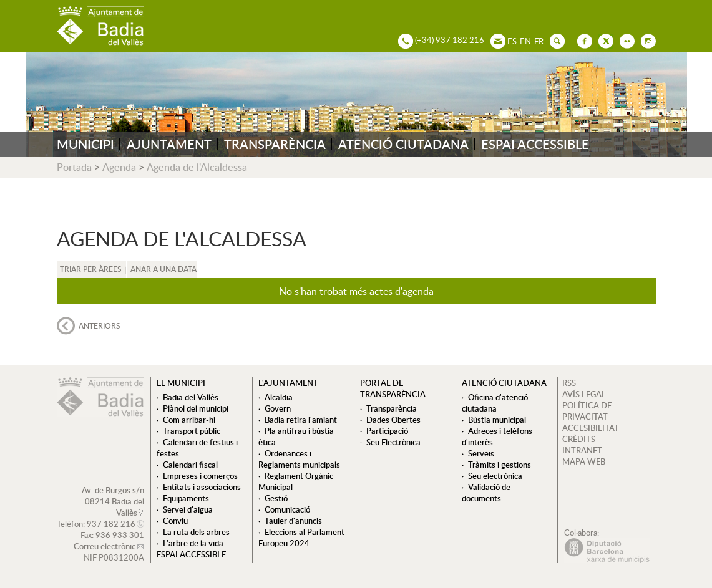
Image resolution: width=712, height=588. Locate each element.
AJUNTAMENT (169, 144)
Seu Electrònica (393, 442)
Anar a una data (163, 269)
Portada (74, 167)
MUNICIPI (85, 144)
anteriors (100, 326)
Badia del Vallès (191, 397)
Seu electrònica (495, 476)
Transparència (392, 408)
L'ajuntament (288, 383)
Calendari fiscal (190, 465)
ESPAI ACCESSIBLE (535, 144)
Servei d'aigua (188, 509)
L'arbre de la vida (193, 543)
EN (525, 41)
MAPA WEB (584, 461)
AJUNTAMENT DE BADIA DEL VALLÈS (100, 26)
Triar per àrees (91, 269)
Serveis (481, 453)
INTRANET (582, 450)
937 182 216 (111, 524)
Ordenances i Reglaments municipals (299, 459)
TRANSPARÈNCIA (275, 144)
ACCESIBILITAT (591, 428)
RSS (569, 383)
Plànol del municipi (196, 408)
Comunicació (287, 509)
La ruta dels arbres (196, 532)
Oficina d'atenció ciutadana (495, 403)
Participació (387, 431)
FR (539, 41)
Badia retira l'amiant (301, 420)
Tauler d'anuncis (293, 521)
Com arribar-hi (189, 420)
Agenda (119, 167)
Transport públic (192, 431)
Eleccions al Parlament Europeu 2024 (301, 537)
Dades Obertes (393, 420)
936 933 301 (120, 535)
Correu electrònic (105, 546)
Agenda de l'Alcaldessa (197, 167)
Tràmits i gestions (500, 465)
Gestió (276, 498)
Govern (278, 408)
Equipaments (186, 498)
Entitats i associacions (202, 487)
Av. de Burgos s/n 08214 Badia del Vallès (113, 501)
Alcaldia (279, 397)
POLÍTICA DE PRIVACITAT (587, 411)
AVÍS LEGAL (584, 394)
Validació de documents (486, 493)
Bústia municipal (497, 420)
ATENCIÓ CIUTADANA (403, 144)
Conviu (175, 521)
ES (512, 41)
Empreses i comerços (200, 476)
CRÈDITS (579, 439)
